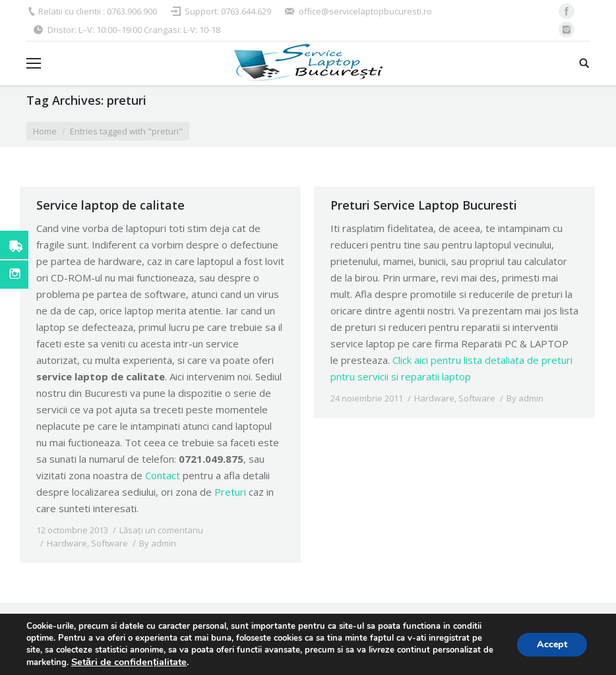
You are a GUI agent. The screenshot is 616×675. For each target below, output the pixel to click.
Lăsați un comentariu (161, 530)
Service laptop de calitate (110, 205)
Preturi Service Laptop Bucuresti (424, 205)
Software (109, 543)
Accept (552, 644)
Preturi (230, 492)
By (158, 543)
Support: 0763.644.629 (228, 11)
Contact (163, 475)
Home (45, 131)
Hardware (67, 543)
